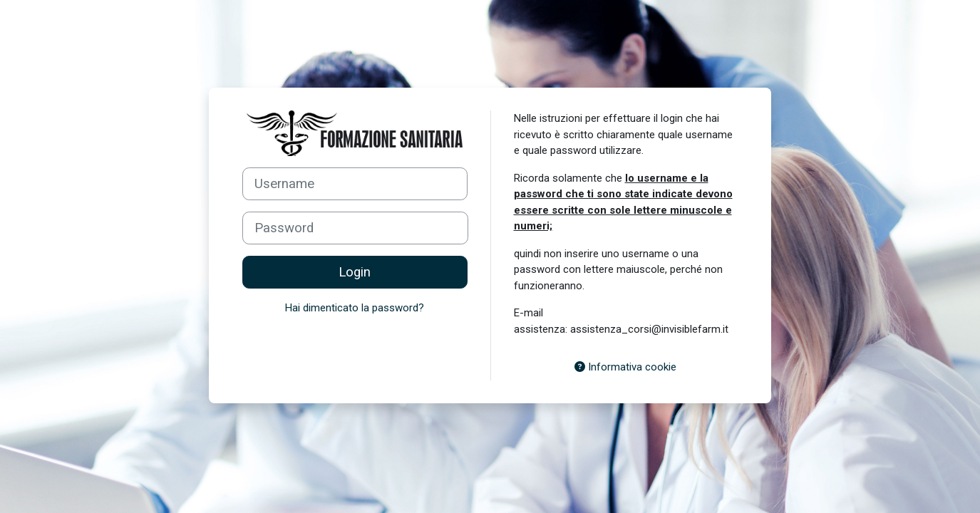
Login (355, 272)
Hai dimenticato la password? (355, 308)
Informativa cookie (625, 367)
